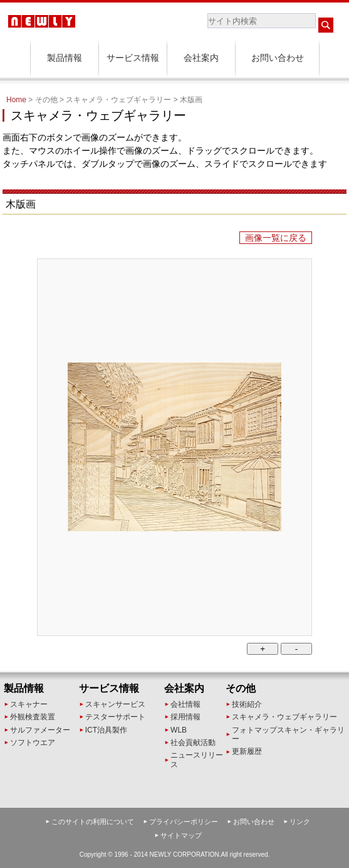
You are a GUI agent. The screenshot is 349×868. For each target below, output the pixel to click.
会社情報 (185, 704)
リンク (300, 822)
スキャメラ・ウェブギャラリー (284, 717)
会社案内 (201, 58)
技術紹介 (247, 704)
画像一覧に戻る (276, 238)
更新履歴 (247, 751)
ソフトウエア (33, 743)
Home (16, 100)
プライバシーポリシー (184, 822)
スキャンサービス (115, 704)
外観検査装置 (33, 717)
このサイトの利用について (93, 822)
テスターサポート (115, 717)
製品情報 (65, 58)
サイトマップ (181, 835)
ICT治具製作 (106, 730)
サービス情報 (133, 58)
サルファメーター (40, 730)
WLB (179, 730)
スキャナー (29, 704)
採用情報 (185, 717)
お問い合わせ (278, 58)
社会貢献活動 (193, 743)
